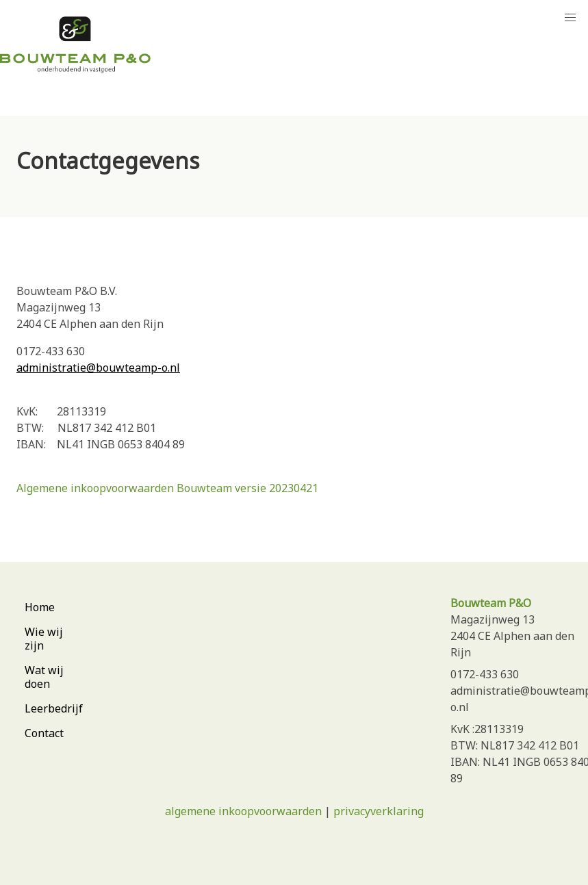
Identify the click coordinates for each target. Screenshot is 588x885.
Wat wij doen (44, 677)
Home (40, 607)
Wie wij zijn (44, 639)
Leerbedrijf (54, 708)
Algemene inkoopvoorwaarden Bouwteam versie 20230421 (167, 488)
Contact (44, 733)
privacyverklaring (379, 811)
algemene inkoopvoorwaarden (243, 811)
